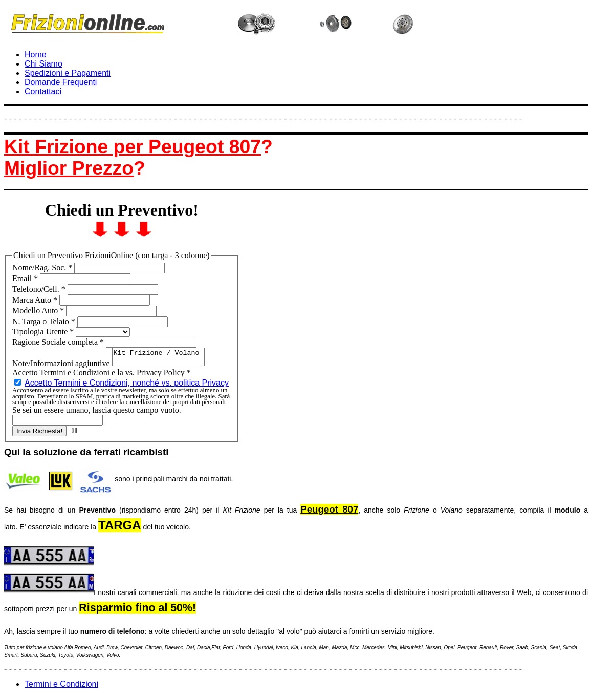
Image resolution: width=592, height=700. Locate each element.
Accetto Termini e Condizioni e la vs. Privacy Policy (102, 376)
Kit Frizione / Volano (163, 358)
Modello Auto (39, 311)
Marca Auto (36, 300)
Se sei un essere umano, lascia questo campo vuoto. (97, 413)
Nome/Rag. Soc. (43, 268)
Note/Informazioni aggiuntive (62, 366)
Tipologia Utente (44, 332)
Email (26, 278)
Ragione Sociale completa (59, 342)
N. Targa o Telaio (45, 321)
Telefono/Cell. (40, 289)
